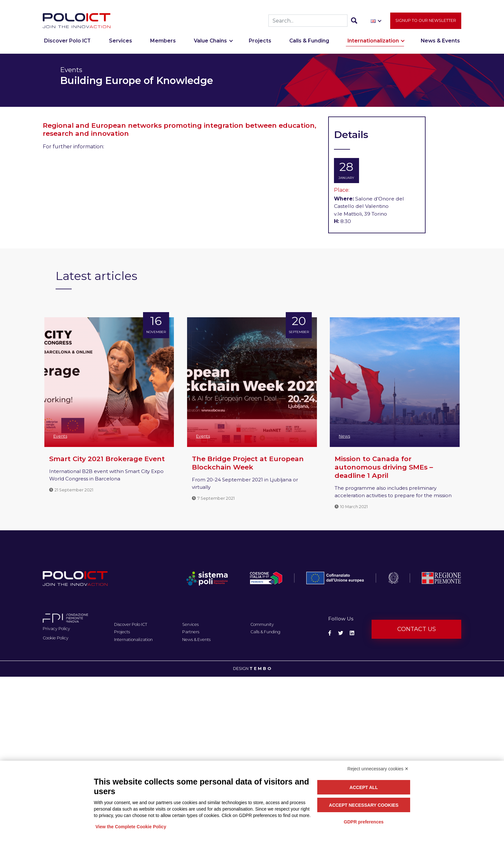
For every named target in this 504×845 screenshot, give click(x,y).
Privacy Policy (56, 629)
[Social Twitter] (341, 633)
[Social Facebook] (330, 633)
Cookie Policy (56, 638)
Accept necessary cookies (364, 805)
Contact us (417, 629)
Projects (260, 44)
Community (262, 624)
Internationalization (373, 44)
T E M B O (260, 669)
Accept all (364, 787)
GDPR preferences (364, 822)
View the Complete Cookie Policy (131, 827)
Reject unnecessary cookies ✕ (378, 769)
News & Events (440, 44)
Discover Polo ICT (67, 44)
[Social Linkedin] (352, 633)
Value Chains (210, 44)
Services (121, 44)
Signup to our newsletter (426, 24)
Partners (191, 632)
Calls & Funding (309, 44)
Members (163, 44)
